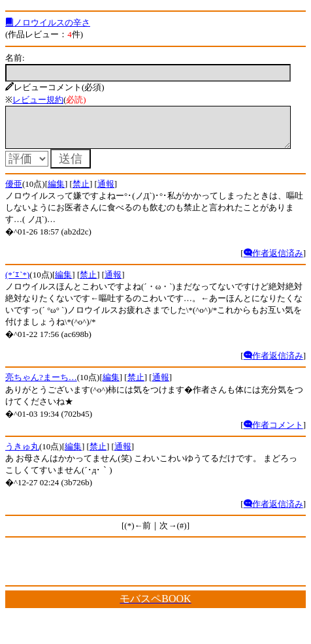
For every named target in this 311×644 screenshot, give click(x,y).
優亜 (14, 192)
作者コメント (273, 433)
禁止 (81, 192)
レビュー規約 (38, 100)
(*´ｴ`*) (17, 282)
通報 (106, 192)
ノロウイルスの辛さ (48, 23)
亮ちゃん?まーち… (41, 385)
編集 (56, 192)
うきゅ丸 (22, 454)
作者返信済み (273, 261)
